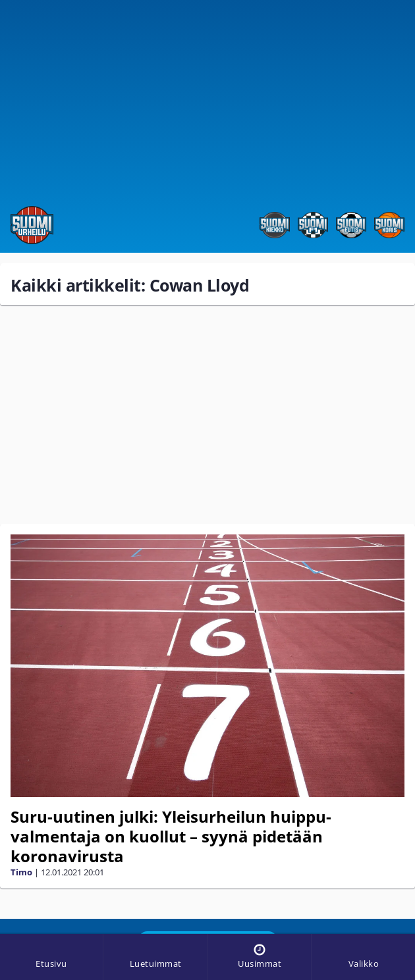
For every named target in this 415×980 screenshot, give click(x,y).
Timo (21, 872)
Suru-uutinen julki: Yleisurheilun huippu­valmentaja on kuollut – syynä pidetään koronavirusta (171, 836)
